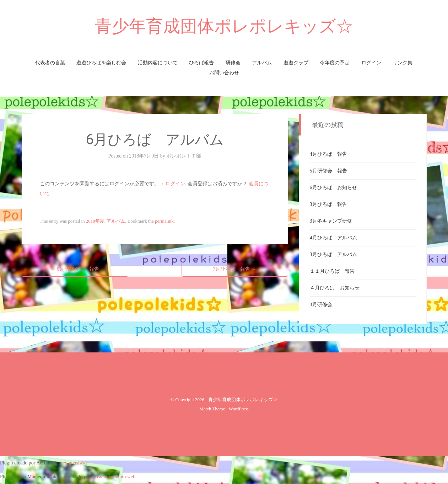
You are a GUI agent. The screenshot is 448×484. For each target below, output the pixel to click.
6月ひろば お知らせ (333, 188)
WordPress (239, 409)
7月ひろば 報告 (235, 269)
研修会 (233, 63)
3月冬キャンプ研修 (331, 221)
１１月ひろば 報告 (332, 271)
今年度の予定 (335, 63)
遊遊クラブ (296, 63)
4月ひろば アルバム (333, 238)
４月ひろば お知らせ (335, 288)
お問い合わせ (224, 73)
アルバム (262, 63)
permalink (164, 221)
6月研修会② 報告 (75, 269)
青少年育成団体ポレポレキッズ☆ (224, 26)
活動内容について (158, 63)
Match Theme (212, 409)
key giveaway (74, 463)
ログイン (371, 63)
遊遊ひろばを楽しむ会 (101, 63)
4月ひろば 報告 (328, 154)
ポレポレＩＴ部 (184, 156)
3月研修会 (321, 305)
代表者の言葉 (50, 63)
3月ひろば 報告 (328, 204)
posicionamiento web (114, 477)
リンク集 (403, 63)
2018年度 (95, 221)
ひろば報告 (201, 63)
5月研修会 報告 (328, 171)
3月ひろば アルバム (333, 254)
